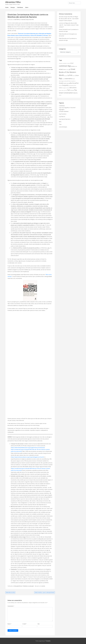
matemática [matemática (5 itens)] (68, 79)
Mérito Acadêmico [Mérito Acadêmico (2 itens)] (72, 81)
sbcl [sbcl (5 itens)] (71, 88)
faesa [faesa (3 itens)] (65, 69)
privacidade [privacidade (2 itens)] (71, 86)
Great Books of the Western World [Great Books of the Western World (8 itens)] (67, 72)
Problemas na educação (28, 586)
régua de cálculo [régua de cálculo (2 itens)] (66, 88)
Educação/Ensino (18, 586)
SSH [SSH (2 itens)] (66, 90)
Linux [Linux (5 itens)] (77, 75)
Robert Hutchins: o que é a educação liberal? (45, 592)
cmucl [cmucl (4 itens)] (72, 63)
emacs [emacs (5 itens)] (61, 69)
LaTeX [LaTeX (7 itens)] (70, 75)
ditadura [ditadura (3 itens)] (73, 66)
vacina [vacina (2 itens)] (60, 95)
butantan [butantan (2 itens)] (61, 63)
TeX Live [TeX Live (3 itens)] (72, 90)
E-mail (25, 624)
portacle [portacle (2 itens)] (60, 86)
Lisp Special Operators (65, 119)
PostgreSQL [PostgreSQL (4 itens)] (65, 85)
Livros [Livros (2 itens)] (63, 79)
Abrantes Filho (13, 2)
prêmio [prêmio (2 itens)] (75, 86)
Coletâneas (20, 7)
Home (7, 7)
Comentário (11, 606)
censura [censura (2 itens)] (68, 63)
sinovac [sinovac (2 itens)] (60, 90)
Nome (9, 624)
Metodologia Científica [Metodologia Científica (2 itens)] (63, 81)
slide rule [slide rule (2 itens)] (63, 90)
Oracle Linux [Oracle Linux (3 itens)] (66, 83)
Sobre (27, 7)
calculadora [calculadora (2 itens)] (65, 63)
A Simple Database (64, 111)
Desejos (13, 7)
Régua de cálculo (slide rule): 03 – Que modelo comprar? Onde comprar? (69, 19)
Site (39, 624)
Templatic (48, 641)
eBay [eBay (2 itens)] (76, 66)
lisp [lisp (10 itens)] (60, 78)
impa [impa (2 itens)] (65, 76)
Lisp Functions (63, 114)
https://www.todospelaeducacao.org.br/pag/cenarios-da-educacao (28, 448)
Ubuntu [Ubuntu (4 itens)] (75, 93)
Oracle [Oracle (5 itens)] (61, 83)
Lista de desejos (63, 127)
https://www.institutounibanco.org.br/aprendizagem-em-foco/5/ (27, 457)
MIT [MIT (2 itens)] (68, 81)
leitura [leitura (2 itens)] (74, 76)
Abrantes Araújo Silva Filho (28, 20)
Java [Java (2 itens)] (67, 76)
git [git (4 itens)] (70, 69)
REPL (60, 122)
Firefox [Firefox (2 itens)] (67, 70)
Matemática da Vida (10, 592)
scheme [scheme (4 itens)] (74, 88)
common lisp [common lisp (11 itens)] (65, 66)
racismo (43, 586)
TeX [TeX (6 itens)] (68, 90)
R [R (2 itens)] (63, 88)
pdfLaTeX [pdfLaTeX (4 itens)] (72, 83)
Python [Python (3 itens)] (61, 88)
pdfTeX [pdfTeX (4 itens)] (77, 83)
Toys (60, 124)
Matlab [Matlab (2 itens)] (74, 79)
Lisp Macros (62, 117)
